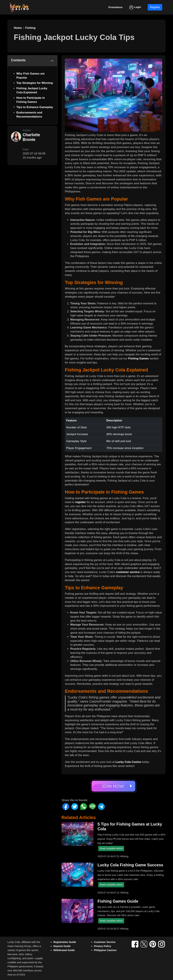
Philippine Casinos (105, 950)
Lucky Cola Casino (128, 762)
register (80, 502)
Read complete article (111, 848)
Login (135, 7)
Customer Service (105, 942)
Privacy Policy (103, 946)
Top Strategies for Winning (35, 83)
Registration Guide (65, 942)
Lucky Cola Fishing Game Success (130, 865)
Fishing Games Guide (118, 901)
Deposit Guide (62, 946)
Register (155, 7)
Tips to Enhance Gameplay (35, 107)
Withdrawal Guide (64, 950)
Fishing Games (139, 358)
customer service (128, 572)
